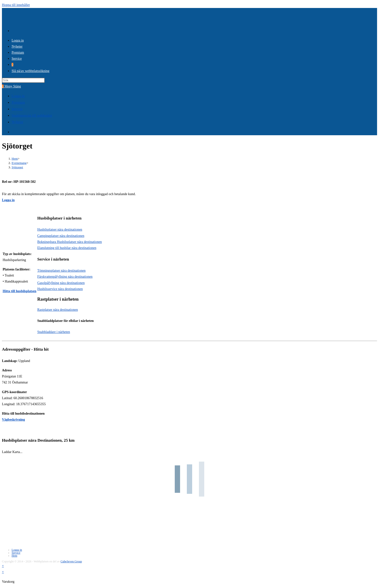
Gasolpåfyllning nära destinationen (61, 283)
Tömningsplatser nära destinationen (61, 271)
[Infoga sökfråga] (23, 80)
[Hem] (15, 159)
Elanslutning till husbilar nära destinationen (67, 248)
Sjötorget (17, 167)
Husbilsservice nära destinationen (60, 289)
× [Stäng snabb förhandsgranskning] (3, 566)
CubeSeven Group (71, 561)
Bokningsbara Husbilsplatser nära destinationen (69, 242)
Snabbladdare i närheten (54, 332)
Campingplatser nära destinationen (61, 236)
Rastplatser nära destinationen (58, 310)
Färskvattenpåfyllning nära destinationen (65, 277)
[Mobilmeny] (13, 86)
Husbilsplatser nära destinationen (60, 230)
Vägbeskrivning (13, 420)
